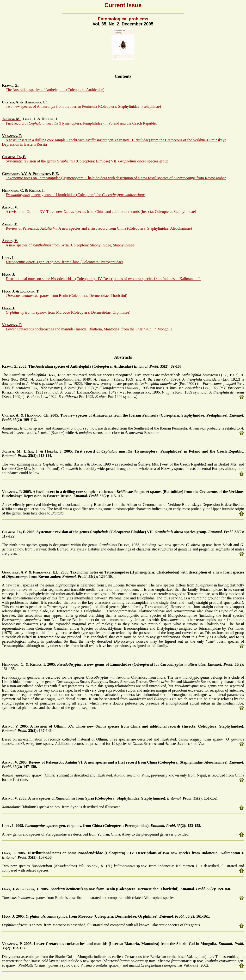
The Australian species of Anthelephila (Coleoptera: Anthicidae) (55, 90)
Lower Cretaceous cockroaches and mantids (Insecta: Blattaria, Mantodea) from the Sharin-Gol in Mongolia (89, 329)
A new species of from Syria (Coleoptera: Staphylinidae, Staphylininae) (70, 245)
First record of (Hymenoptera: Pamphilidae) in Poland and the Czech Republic (81, 123)
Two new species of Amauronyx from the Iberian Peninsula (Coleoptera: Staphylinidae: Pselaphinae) (83, 106)
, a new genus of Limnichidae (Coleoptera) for (76, 195)
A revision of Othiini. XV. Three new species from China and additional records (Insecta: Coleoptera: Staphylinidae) (101, 212)
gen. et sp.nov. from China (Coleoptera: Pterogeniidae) (64, 262)
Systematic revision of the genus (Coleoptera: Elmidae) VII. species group (87, 161)
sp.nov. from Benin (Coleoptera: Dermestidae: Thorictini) (67, 296)
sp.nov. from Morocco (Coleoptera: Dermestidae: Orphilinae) (68, 312)
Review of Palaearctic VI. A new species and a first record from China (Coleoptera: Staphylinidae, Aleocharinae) (99, 228)
